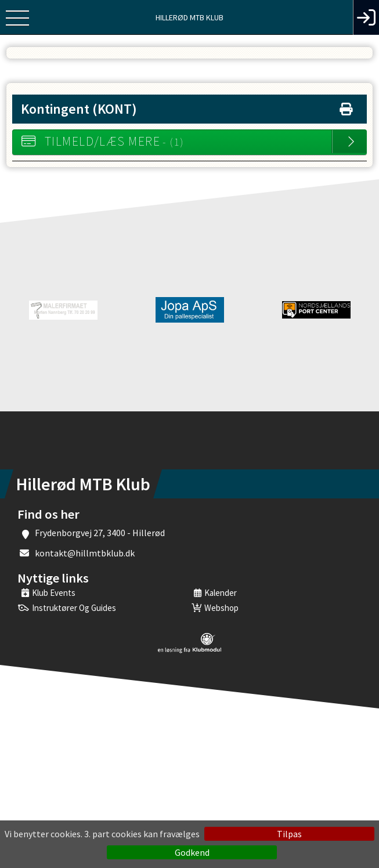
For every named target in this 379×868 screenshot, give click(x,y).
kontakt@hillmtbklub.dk (85, 553)
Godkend (192, 852)
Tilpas (289, 834)
